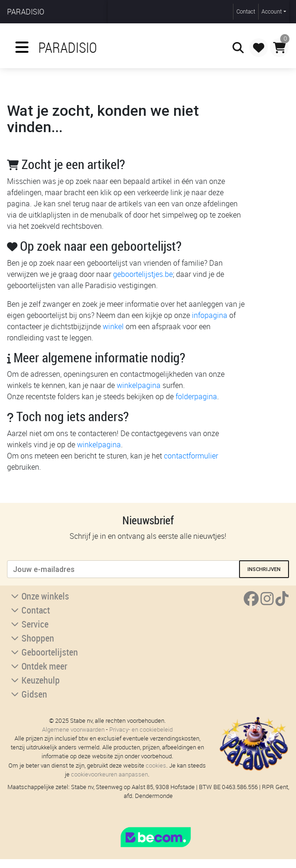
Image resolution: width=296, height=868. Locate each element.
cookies (156, 766)
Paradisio (26, 12)
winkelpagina (139, 385)
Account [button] (272, 11)
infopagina (210, 315)
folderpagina (196, 396)
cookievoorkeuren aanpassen (109, 774)
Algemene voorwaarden (73, 730)
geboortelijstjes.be (143, 274)
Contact (246, 11)
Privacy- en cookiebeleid (141, 730)
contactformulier (191, 456)
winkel (113, 326)
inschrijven (264, 569)
